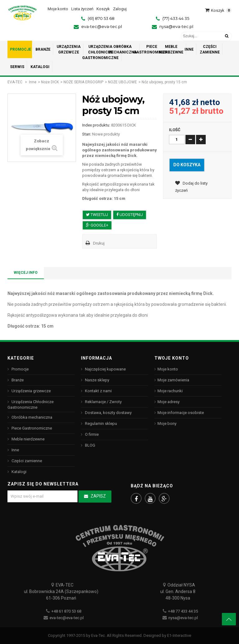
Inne (33, 82)
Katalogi (19, 472)
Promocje (20, 369)
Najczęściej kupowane (105, 369)
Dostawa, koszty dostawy (108, 413)
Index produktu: (96, 125)
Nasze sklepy (97, 380)
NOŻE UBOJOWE (122, 82)
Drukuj (99, 243)
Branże (17, 380)
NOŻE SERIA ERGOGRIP (83, 82)
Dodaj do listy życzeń (191, 187)
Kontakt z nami (98, 391)
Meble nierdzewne (28, 439)
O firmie (91, 434)
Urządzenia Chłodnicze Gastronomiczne (30, 405)
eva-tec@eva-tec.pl (102, 26)
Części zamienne (26, 461)
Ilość (175, 130)
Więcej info (26, 273)
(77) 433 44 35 (176, 18)
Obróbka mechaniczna (31, 417)
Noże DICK (50, 82)
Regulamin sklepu (101, 423)
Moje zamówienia (173, 380)
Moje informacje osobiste (181, 413)
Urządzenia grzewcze (31, 391)
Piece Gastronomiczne (31, 428)
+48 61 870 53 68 (66, 611)
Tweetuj (97, 215)
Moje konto (168, 369)
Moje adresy (169, 402)
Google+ (97, 225)
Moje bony (167, 423)
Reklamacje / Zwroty (103, 402)
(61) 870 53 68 (101, 18)
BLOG (90, 445)
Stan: (87, 134)
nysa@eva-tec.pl (176, 26)
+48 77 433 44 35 (183, 611)
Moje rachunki (170, 391)
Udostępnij (130, 215)
